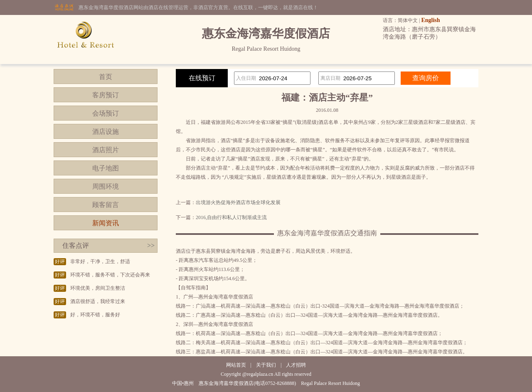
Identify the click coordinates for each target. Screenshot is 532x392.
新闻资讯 (106, 223)
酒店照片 (106, 150)
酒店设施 (106, 132)
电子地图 (106, 168)
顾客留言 (106, 205)
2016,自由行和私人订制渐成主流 (231, 217)
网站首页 (236, 365)
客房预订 (106, 95)
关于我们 (266, 365)
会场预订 (106, 113)
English (430, 20)
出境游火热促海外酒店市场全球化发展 (238, 202)
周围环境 (106, 186)
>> (151, 245)
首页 (106, 77)
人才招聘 (296, 365)
